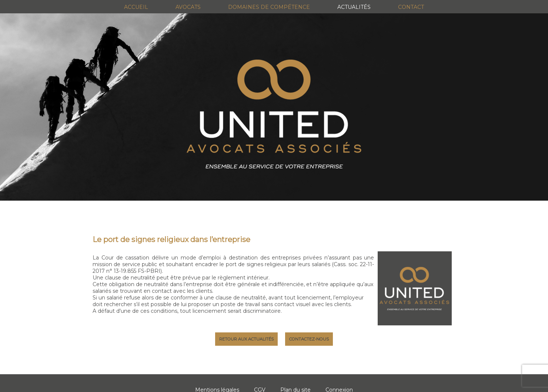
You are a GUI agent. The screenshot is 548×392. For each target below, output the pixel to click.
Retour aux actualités (246, 339)
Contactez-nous (309, 339)
